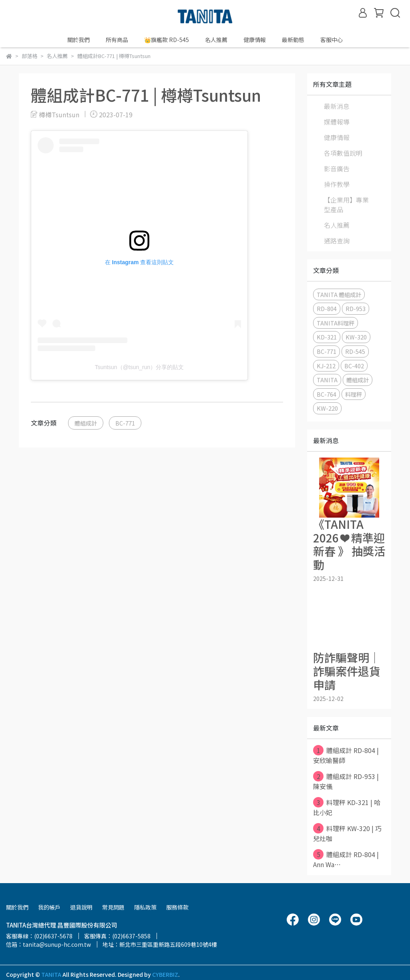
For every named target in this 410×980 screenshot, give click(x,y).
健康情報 (337, 137)
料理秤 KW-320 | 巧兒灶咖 (347, 833)
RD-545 (355, 351)
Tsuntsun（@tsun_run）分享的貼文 (140, 367)
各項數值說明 (343, 153)
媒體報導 (337, 122)
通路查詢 (337, 241)
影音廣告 (337, 169)
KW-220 (327, 408)
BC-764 (327, 394)
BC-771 (125, 423)
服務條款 (177, 907)
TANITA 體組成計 (339, 294)
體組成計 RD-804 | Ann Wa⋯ (346, 859)
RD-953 (356, 308)
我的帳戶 (49, 907)
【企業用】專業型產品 (346, 205)
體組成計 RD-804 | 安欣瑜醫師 (346, 755)
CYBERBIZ (165, 974)
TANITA (327, 380)
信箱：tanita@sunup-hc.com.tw (48, 944)
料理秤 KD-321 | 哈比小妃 (347, 807)
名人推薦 (216, 40)
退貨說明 (81, 907)
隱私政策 (145, 907)
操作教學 (337, 184)
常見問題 (113, 907)
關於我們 (78, 40)
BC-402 (354, 366)
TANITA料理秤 (336, 323)
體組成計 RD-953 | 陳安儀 (346, 781)
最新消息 (337, 106)
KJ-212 (326, 366)
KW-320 (356, 337)
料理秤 (354, 394)
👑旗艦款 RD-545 (167, 40)
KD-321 (327, 337)
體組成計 (86, 423)
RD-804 (327, 308)
